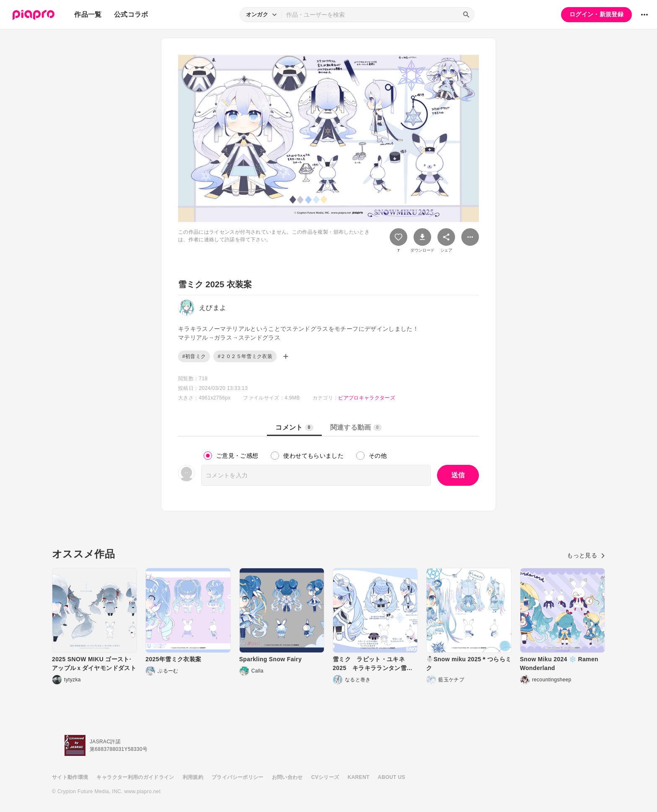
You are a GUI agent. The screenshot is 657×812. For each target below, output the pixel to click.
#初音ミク (194, 356)
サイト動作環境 (70, 777)
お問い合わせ (287, 777)
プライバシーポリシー (238, 777)
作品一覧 (88, 14)
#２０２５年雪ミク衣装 (245, 356)
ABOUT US (392, 777)
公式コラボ (131, 14)
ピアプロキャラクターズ (367, 398)
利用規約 (193, 777)
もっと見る (586, 555)
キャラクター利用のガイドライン (135, 777)
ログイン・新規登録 (596, 14)
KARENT (359, 777)
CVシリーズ (325, 777)
